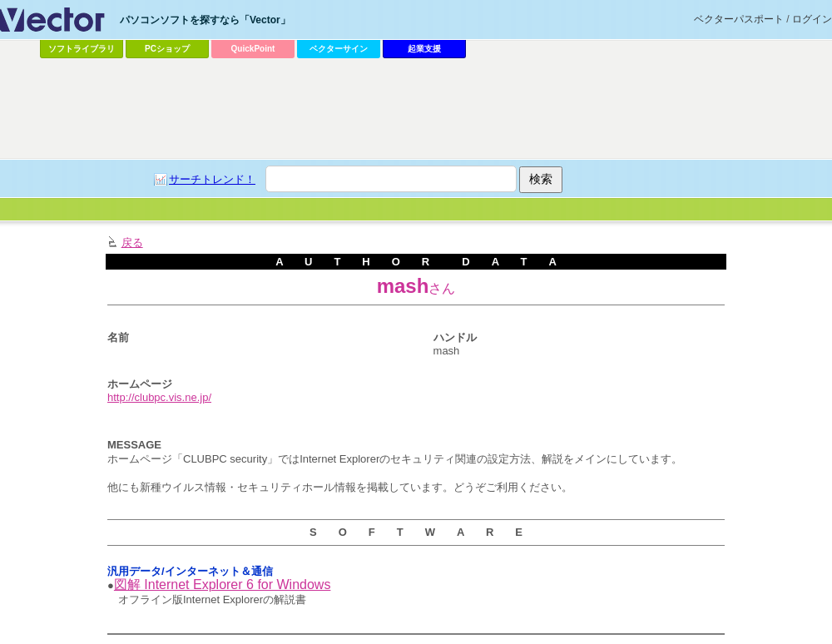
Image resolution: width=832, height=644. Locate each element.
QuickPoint (253, 49)
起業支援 (424, 49)
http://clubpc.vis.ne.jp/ (159, 397)
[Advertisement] (376, 188)
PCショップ (167, 49)
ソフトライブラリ (82, 49)
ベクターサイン (339, 49)
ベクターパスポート (739, 19)
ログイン (812, 19)
